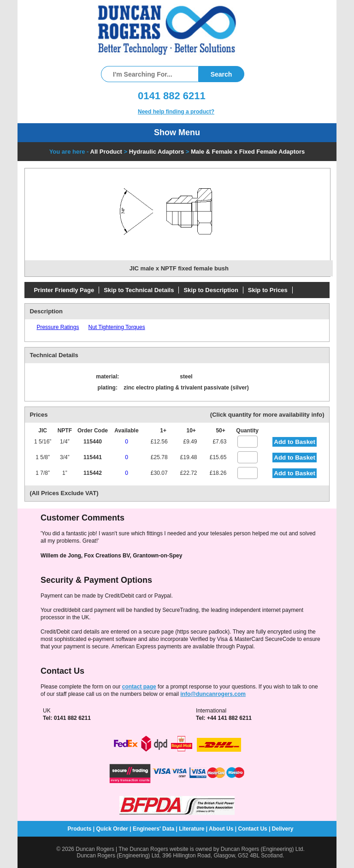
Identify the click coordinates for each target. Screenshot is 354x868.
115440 (93, 442)
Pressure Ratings (58, 327)
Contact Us (252, 829)
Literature (192, 829)
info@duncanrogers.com (213, 694)
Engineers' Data (153, 829)
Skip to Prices (268, 290)
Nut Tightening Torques (116, 327)
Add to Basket (295, 442)
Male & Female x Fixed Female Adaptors (248, 152)
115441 (93, 457)
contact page (139, 687)
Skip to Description (211, 290)
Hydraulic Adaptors (156, 152)
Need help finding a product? (176, 112)
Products (79, 829)
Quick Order (112, 829)
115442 (93, 473)
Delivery (283, 829)
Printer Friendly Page (64, 290)
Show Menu (177, 132)
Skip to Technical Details (139, 290)
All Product (106, 152)
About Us (221, 829)
